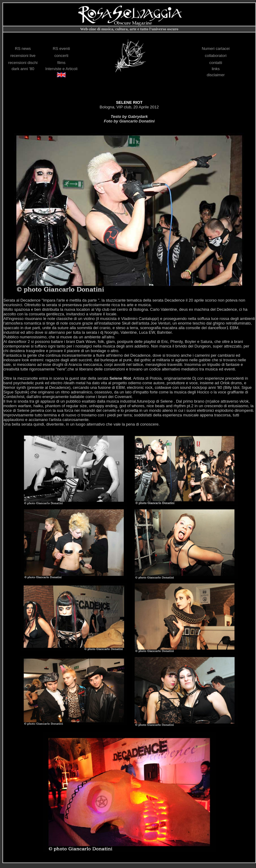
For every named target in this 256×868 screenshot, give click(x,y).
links (216, 69)
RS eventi (61, 49)
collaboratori (216, 56)
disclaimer (216, 75)
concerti (61, 56)
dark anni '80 (23, 69)
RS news (23, 49)
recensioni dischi (23, 63)
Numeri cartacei (216, 49)
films (61, 63)
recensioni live (23, 56)
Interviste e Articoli (61, 69)
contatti (216, 63)
